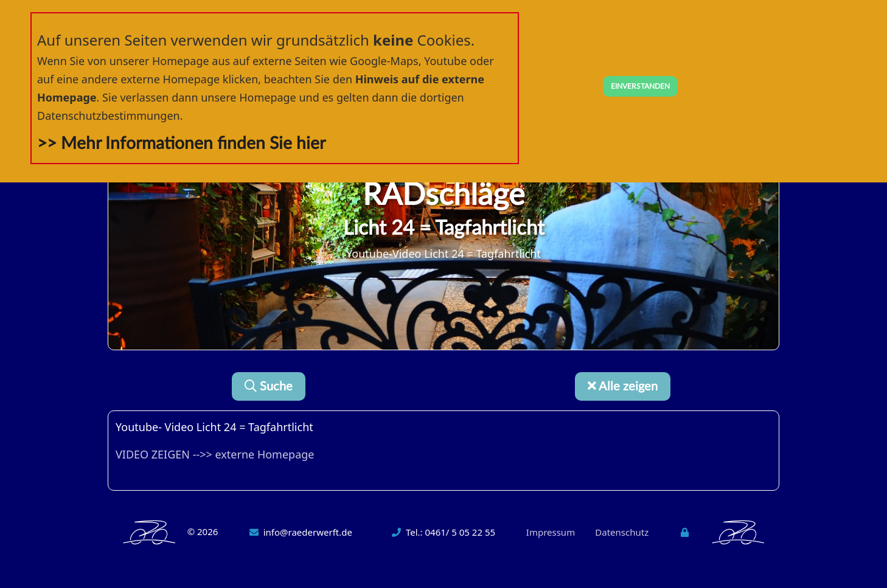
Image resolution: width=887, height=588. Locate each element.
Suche (269, 386)
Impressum (551, 532)
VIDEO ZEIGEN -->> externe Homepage (215, 454)
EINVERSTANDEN (640, 86)
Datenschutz (622, 532)
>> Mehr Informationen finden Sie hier (181, 144)
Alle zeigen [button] (623, 386)
